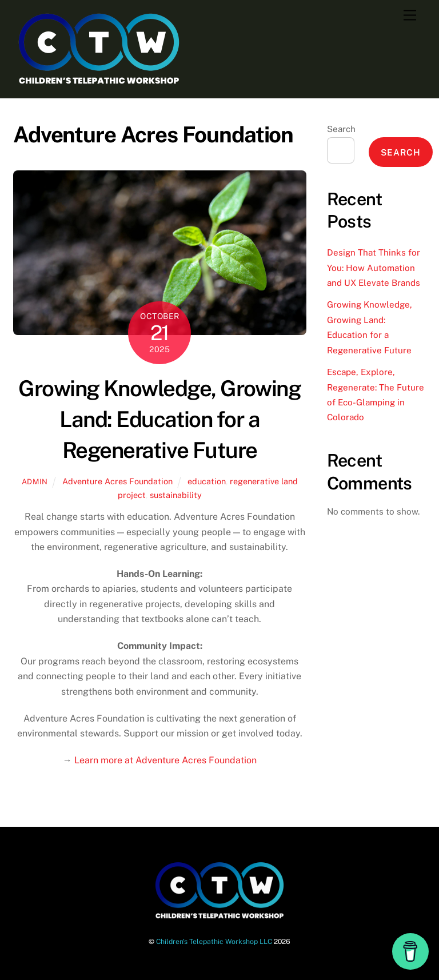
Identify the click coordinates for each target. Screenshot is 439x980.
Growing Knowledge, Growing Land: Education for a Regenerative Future (159, 419)
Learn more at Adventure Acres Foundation (165, 760)
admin (35, 482)
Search (341, 129)
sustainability (176, 495)
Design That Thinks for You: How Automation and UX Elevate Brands (374, 268)
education (207, 481)
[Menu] (410, 16)
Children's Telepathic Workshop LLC (214, 941)
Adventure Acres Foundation (117, 481)
